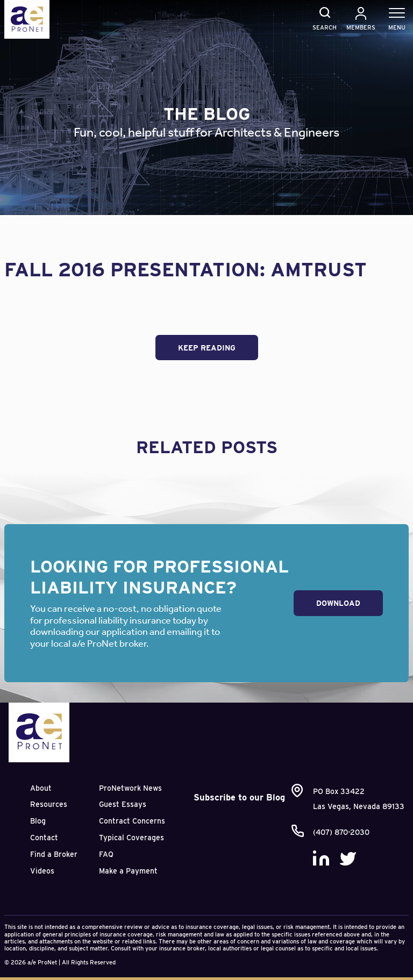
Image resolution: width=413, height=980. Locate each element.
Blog (38, 821)
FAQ (106, 854)
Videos (42, 871)
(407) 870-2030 (341, 832)
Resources (49, 804)
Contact (44, 838)
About (41, 788)
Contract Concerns (132, 821)
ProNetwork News (130, 788)
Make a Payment (128, 871)
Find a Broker (54, 854)
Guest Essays (123, 804)
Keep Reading (207, 348)
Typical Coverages (131, 838)
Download (338, 603)
